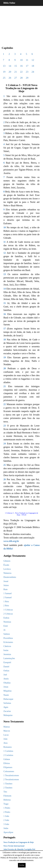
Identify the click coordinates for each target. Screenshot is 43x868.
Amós (6, 679)
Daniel (6, 667)
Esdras (6, 618)
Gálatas (7, 759)
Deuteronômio (10, 577)
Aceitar (22, 865)
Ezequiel (7, 662)
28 (21, 78)
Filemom (7, 796)
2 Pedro (7, 812)
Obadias (7, 683)
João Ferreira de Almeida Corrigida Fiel (19, 849)
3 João (6, 824)
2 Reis (6, 605)
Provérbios (8, 638)
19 (4, 72)
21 (16, 72)
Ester (6, 626)
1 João (6, 816)
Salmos (7, 634)
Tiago (6, 804)
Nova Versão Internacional (14, 846)
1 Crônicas (8, 610)
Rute (6, 589)
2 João (6, 820)
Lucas (6, 735)
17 (27, 66)
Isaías (6, 650)
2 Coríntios (8, 755)
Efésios (7, 763)
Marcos (7, 731)
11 (27, 60)
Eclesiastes (8, 642)
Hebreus (7, 800)
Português (9, 837)
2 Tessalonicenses (11, 779)
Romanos (8, 747)
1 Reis (6, 601)
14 (10, 66)
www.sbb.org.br (11, 541)
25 (4, 78)
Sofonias (7, 703)
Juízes (6, 585)
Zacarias (7, 711)
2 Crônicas (8, 614)
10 (21, 60)
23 (27, 72)
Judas (6, 828)
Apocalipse (8, 832)
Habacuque (8, 699)
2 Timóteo (8, 788)
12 (33, 60)
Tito (5, 792)
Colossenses (9, 771)
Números (7, 573)
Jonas (6, 687)
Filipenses (8, 767)
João (5, 739)
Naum (6, 695)
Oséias (6, 671)
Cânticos (7, 646)
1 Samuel (8, 593)
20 (10, 72)
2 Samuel (8, 597)
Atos (6, 743)
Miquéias (8, 691)
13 (4, 66)
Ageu (6, 707)
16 (21, 66)
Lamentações (9, 658)
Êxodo (6, 565)
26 (10, 78)
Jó (4, 630)
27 (16, 78)
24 (33, 72)
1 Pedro (7, 808)
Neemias (7, 622)
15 (16, 66)
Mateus (7, 727)
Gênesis (7, 561)
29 (27, 78)
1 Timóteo (8, 784)
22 (21, 72)
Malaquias (8, 715)
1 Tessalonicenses (11, 775)
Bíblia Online (9, 3)
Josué (6, 581)
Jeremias (7, 654)
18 (33, 66)
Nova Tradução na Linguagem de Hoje (19, 842)
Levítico (7, 569)
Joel (5, 675)
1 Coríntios (8, 751)
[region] (21, 24)
